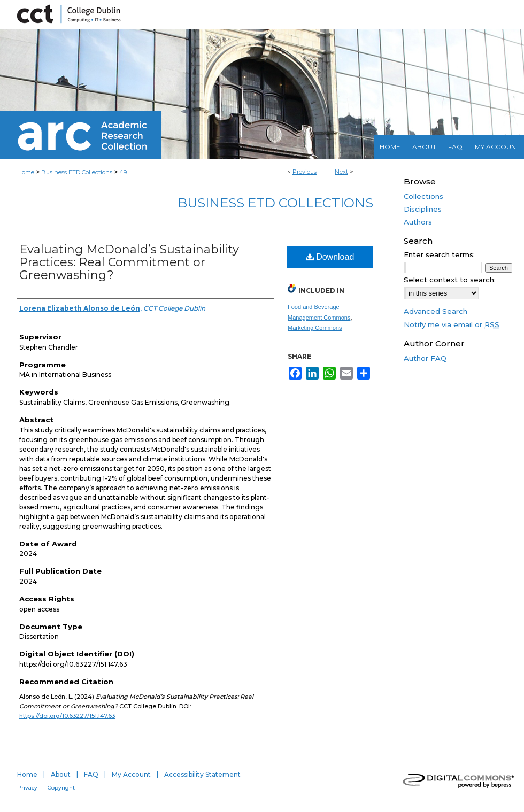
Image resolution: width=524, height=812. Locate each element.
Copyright (61, 788)
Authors (418, 222)
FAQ (91, 774)
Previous (305, 172)
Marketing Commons (315, 328)
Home (26, 172)
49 (123, 172)
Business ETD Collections (77, 172)
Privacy (27, 788)
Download (330, 257)
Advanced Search (436, 311)
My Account (131, 774)
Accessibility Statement (202, 774)
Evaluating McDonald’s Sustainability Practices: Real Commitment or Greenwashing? (129, 262)
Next (341, 172)
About (61, 774)
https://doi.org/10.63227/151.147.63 (67, 716)
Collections (423, 196)
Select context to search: (450, 280)
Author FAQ (425, 358)
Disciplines (423, 209)
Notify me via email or (452, 324)
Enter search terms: (439, 254)
